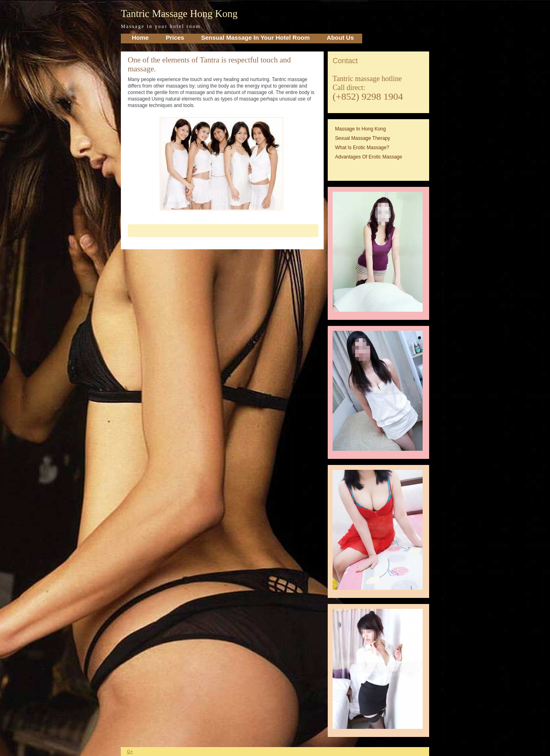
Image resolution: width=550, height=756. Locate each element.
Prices (175, 37)
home (140, 37)
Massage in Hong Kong (360, 129)
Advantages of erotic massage (368, 157)
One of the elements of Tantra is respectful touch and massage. (209, 64)
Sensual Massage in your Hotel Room (256, 37)
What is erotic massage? (362, 148)
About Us (341, 37)
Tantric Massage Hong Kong (179, 14)
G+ (130, 752)
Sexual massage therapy (363, 138)
